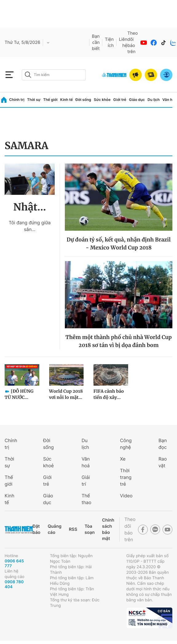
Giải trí (86, 481)
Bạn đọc (163, 444)
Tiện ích (109, 42)
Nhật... (29, 207)
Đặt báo (36, 529)
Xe (123, 459)
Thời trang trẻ (126, 477)
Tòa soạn (90, 529)
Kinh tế (67, 100)
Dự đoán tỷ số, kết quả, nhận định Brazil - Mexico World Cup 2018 (119, 244)
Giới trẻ (120, 100)
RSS (73, 529)
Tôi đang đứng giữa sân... (29, 226)
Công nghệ (126, 444)
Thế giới (50, 100)
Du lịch (154, 100)
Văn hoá (86, 462)
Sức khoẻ (48, 462)
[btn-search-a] (28, 75)
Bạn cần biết (96, 42)
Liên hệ (123, 42)
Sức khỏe (102, 100)
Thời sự (34, 100)
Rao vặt (163, 462)
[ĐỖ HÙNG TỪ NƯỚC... (19, 394)
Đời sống (83, 100)
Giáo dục (137, 100)
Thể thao (86, 499)
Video (126, 496)
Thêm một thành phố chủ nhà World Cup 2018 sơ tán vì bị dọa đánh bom (119, 341)
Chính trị (17, 100)
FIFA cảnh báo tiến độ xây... (109, 394)
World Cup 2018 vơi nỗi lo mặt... (66, 394)
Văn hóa (169, 100)
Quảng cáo (55, 529)
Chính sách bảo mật (108, 529)
